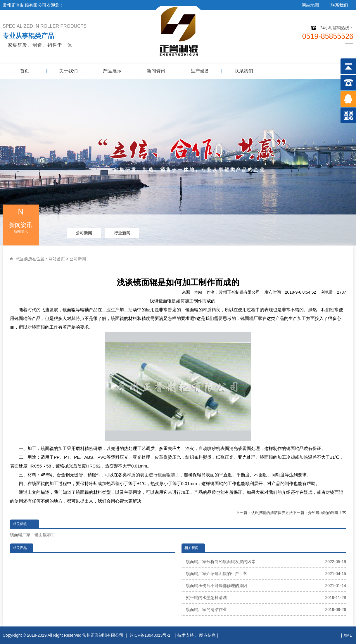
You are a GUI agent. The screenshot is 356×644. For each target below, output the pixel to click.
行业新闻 (122, 233)
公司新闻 (84, 233)
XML (348, 635)
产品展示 (112, 71)
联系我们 (339, 5)
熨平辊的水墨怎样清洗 (266, 598)
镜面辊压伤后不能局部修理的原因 (266, 586)
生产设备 (200, 71)
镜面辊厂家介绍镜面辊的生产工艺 (266, 574)
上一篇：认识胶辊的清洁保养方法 (264, 513)
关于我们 (68, 71)
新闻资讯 (156, 71)
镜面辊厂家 (20, 535)
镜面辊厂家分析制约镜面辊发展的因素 (266, 562)
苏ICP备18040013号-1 (151, 635)
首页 (25, 71)
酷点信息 (208, 635)
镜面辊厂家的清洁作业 (266, 610)
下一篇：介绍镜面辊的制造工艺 (319, 513)
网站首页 (57, 259)
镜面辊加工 (169, 475)
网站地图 (310, 5)
